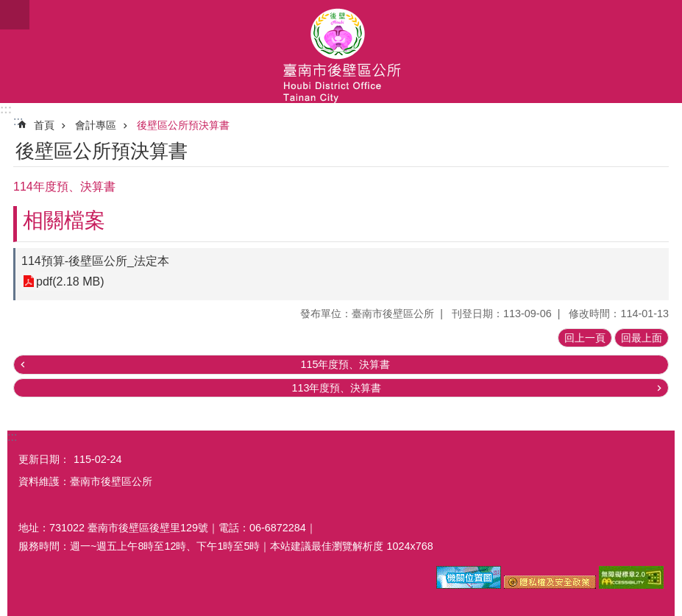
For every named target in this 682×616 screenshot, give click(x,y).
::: (6, 109)
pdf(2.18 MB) (70, 282)
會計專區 (96, 125)
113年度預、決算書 (336, 388)
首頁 (44, 125)
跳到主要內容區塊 (8, 8)
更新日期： (44, 459)
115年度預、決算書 (345, 364)
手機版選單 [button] (15, 15)
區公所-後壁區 (341, 52)
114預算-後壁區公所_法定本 (95, 261)
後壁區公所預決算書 (183, 125)
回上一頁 (585, 338)
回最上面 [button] (642, 338)
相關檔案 (64, 220)
